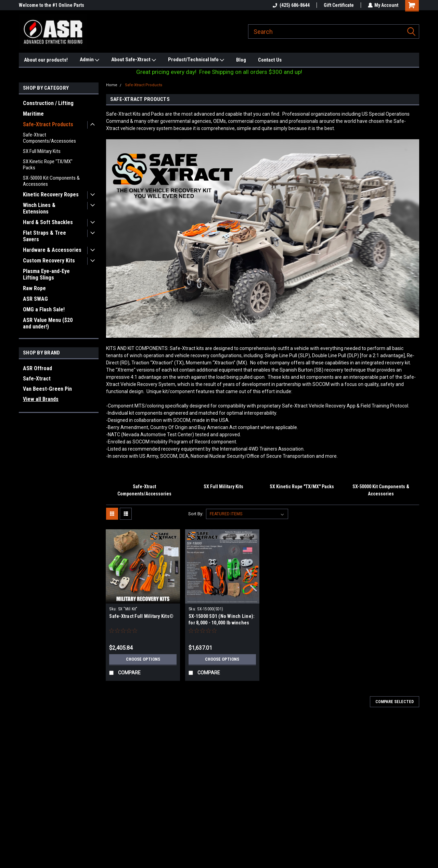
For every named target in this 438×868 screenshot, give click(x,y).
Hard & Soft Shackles (48, 222)
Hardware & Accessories (52, 250)
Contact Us (270, 60)
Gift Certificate (338, 5)
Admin (89, 60)
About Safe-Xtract (134, 60)
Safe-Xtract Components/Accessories (49, 138)
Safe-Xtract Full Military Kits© (141, 616)
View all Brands (41, 399)
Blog (241, 60)
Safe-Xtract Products (48, 124)
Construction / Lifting (48, 103)
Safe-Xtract (37, 379)
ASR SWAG (35, 299)
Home (112, 85)
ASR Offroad (37, 368)
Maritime (33, 114)
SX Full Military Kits (42, 151)
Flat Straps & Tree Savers (44, 236)
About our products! (46, 60)
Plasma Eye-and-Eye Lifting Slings (46, 274)
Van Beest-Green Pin (47, 389)
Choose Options (143, 659)
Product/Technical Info (196, 60)
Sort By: (196, 514)
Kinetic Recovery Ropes (51, 195)
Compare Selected (395, 702)
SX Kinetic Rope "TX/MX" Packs (48, 165)
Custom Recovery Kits (49, 261)
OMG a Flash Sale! (44, 309)
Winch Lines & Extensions (39, 208)
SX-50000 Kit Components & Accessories (51, 181)
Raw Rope (34, 288)
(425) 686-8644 (291, 5)
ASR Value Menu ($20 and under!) (48, 323)
